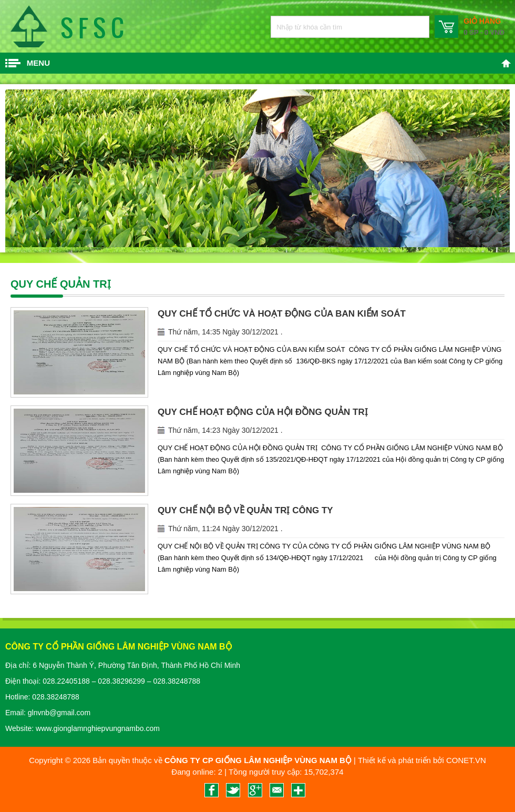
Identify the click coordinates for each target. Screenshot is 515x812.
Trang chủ (506, 63)
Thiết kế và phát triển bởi (401, 760)
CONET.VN (466, 760)
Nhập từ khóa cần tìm (416, 27)
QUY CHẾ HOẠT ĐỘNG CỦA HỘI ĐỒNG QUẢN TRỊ (263, 412)
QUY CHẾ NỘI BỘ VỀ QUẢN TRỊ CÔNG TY (245, 510)
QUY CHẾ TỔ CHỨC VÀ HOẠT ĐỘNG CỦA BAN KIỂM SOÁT (282, 314)
